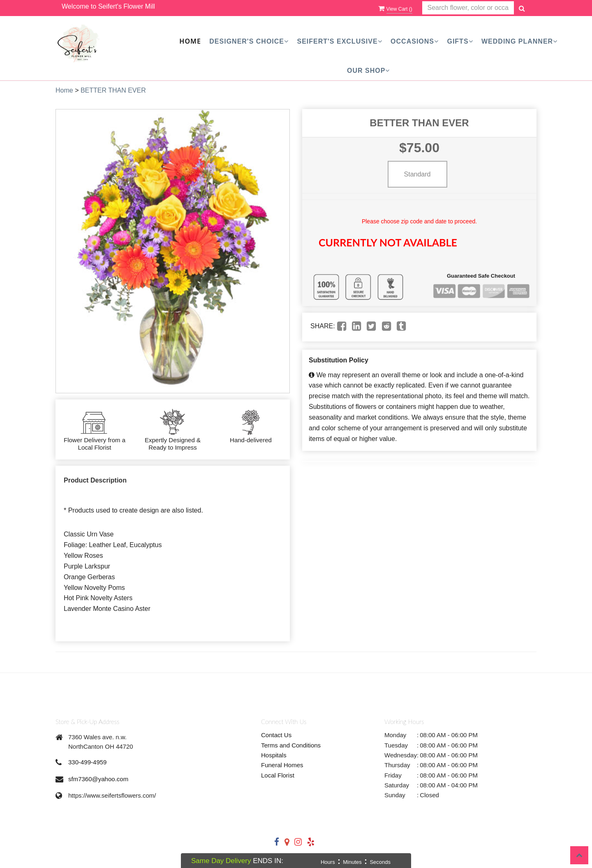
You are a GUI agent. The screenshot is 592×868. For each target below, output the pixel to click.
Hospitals (274, 755)
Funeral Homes (282, 765)
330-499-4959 (87, 762)
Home (190, 41)
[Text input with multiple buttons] (468, 8)
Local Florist (278, 775)
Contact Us (276, 735)
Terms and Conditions (291, 745)
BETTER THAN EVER (113, 90)
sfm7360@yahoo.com (98, 779)
